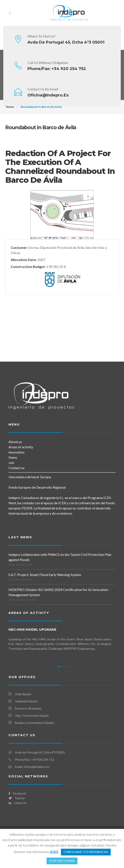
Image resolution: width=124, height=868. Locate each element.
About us (15, 442)
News (13, 457)
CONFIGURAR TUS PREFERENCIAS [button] (86, 852)
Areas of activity (21, 447)
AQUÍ (54, 852)
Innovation (16, 452)
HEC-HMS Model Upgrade (32, 629)
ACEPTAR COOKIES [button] (62, 861)
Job (11, 463)
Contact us (17, 468)
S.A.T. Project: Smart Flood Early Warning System (45, 575)
